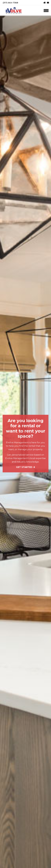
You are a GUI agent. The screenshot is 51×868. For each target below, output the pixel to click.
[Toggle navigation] (46, 10)
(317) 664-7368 (10, 3)
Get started (26, 467)
